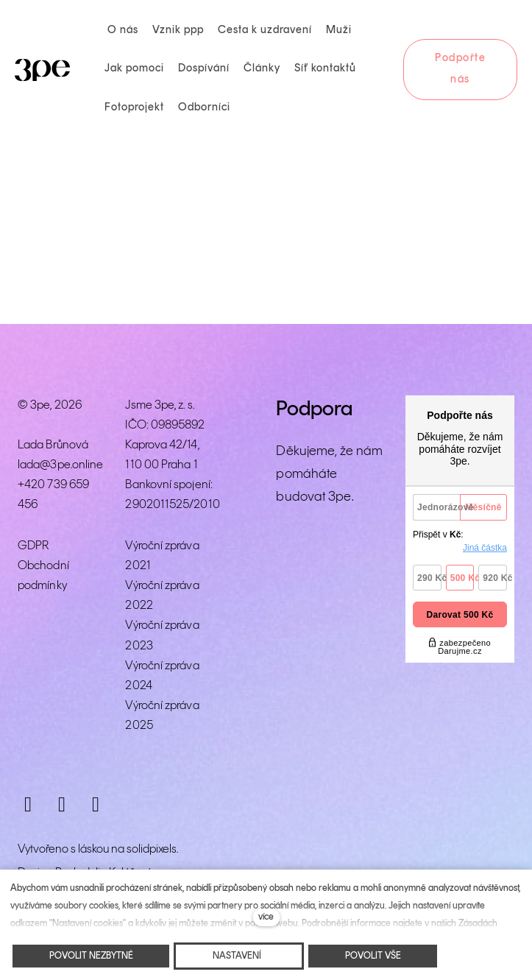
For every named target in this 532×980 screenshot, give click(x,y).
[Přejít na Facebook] (62, 805)
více (266, 917)
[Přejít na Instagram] (28, 805)
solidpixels (152, 849)
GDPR (33, 546)
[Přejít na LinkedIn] (96, 805)
